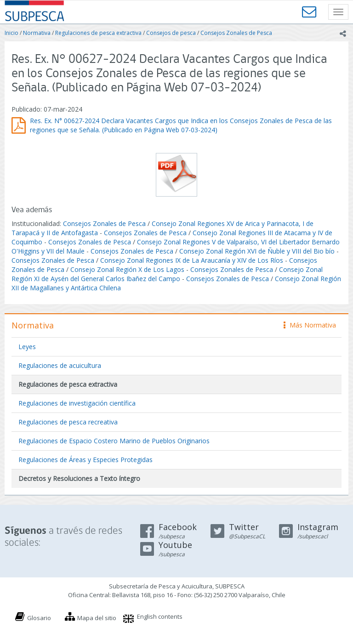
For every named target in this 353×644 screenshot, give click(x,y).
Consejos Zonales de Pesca (236, 33)
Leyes (27, 347)
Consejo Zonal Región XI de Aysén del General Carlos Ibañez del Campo (167, 274)
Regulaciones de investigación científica (77, 403)
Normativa (37, 33)
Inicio (11, 33)
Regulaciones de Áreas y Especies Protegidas (85, 460)
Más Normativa (310, 325)
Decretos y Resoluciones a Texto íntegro (79, 478)
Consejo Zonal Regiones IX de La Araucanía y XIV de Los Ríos (192, 260)
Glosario (39, 618)
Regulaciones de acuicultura (60, 365)
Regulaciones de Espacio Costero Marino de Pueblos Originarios (114, 441)
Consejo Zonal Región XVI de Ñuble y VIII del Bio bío (257, 251)
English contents (160, 616)
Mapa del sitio (97, 618)
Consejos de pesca (171, 33)
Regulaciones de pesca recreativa (68, 422)
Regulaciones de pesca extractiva (98, 33)
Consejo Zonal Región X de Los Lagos (127, 269)
